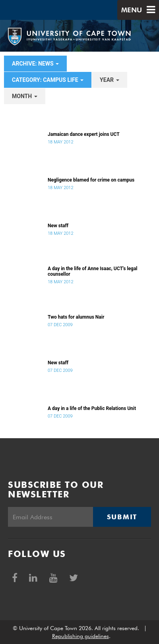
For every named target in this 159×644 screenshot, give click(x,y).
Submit (122, 517)
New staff (58, 226)
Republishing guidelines (80, 636)
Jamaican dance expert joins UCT (84, 134)
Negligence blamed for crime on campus (91, 180)
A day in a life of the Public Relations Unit (92, 408)
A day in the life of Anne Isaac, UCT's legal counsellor (93, 271)
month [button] (25, 96)
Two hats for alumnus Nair (76, 317)
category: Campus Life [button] (48, 80)
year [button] (109, 80)
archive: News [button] (35, 64)
